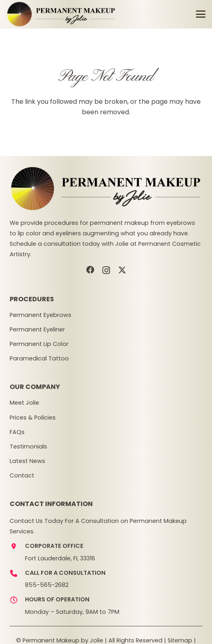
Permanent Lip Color (39, 344)
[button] (201, 14)
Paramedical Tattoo (39, 358)
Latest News (27, 461)
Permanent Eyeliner (37, 329)
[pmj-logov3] (61, 14)
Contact (22, 475)
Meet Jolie (24, 403)
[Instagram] (106, 270)
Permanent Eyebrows (41, 315)
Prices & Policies (33, 418)
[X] (122, 270)
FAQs (17, 432)
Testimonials (28, 446)
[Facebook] (90, 270)
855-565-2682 (47, 585)
